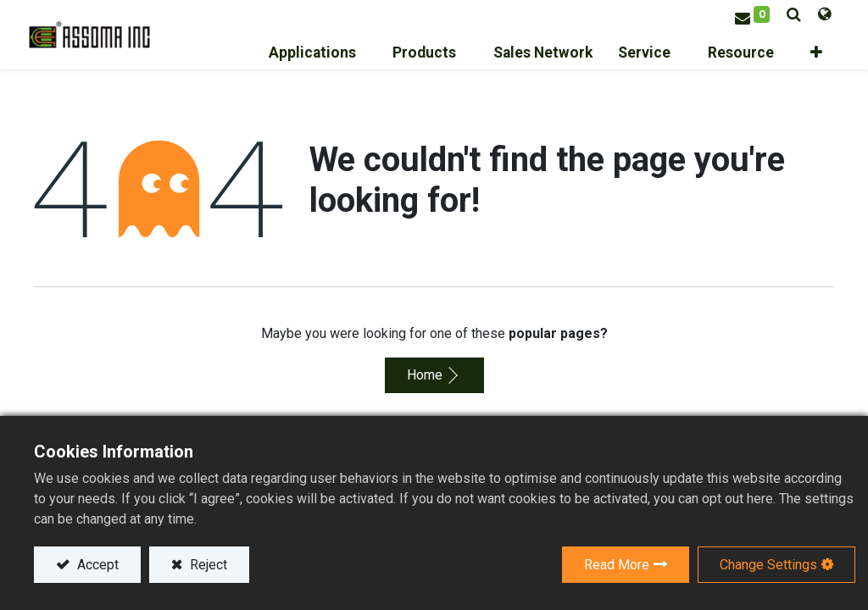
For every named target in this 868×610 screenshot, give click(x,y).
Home (425, 372)
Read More (617, 565)
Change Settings (768, 565)
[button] (819, 52)
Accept (96, 565)
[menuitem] (578, 52)
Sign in (713, 7)
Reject (207, 565)
